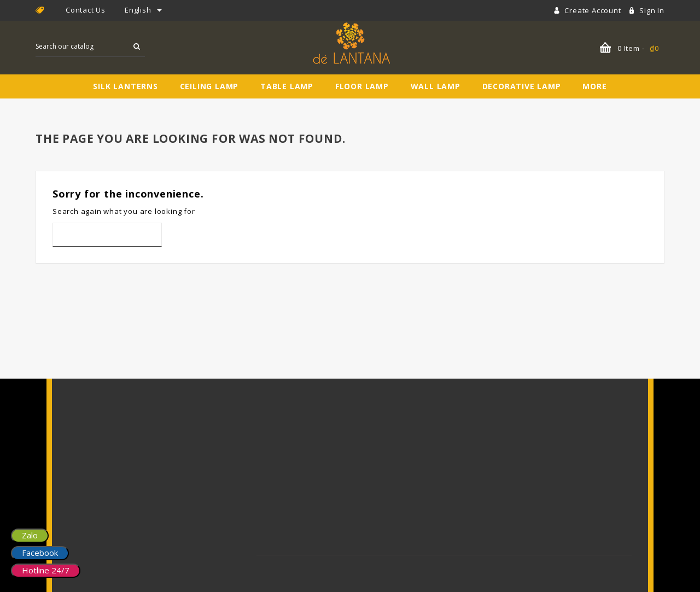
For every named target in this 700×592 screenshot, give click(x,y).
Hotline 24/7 (46, 570)
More (594, 86)
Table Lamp (287, 86)
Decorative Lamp (522, 86)
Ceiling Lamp (209, 86)
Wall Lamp (436, 86)
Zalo (30, 535)
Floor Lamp (362, 86)
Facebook (40, 553)
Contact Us (86, 10)
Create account (594, 10)
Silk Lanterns (125, 86)
